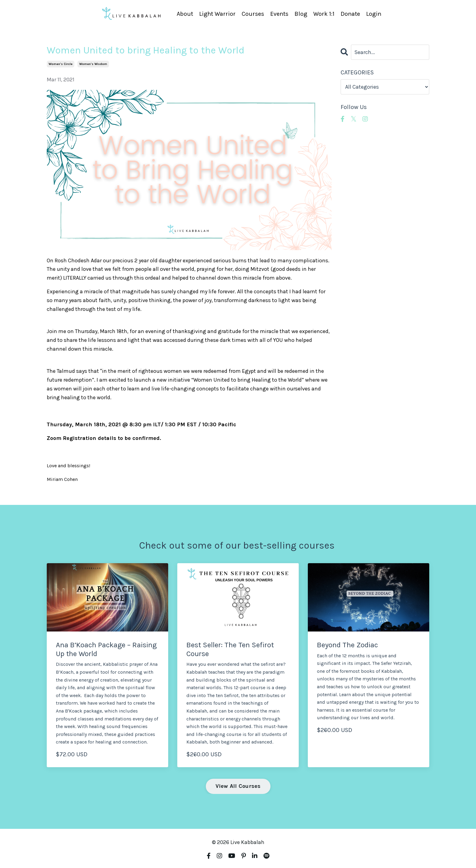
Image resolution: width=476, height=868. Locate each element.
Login (374, 14)
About (185, 14)
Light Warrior (217, 14)
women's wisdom (93, 64)
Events (279, 14)
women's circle (61, 64)
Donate (350, 14)
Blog (301, 14)
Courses (253, 14)
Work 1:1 (324, 14)
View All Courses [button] (238, 786)
